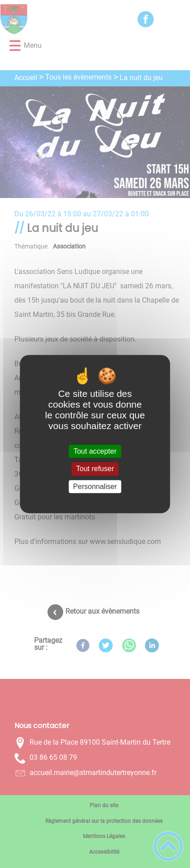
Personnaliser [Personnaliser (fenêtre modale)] (95, 487)
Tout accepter (95, 451)
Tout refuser (95, 469)
